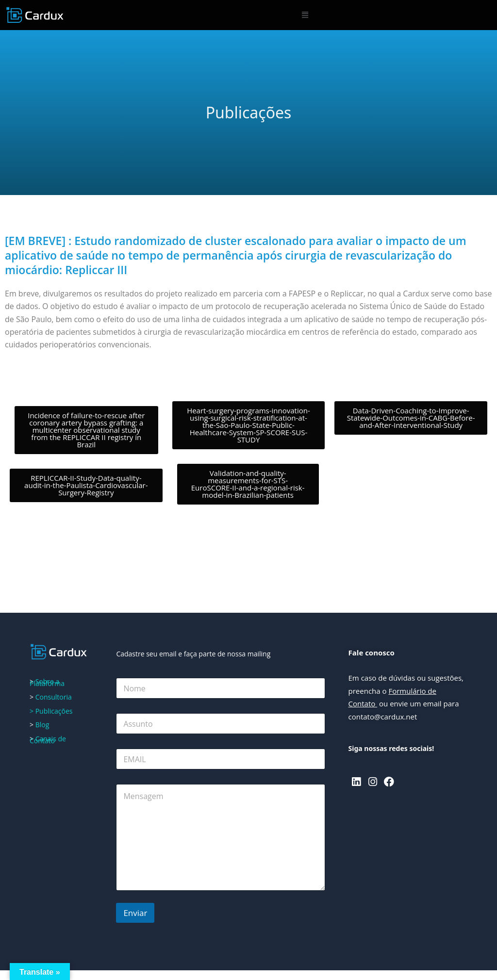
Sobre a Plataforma (47, 682)
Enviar (135, 913)
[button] (305, 15)
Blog (41, 725)
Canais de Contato (48, 740)
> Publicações (51, 711)
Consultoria (54, 697)
